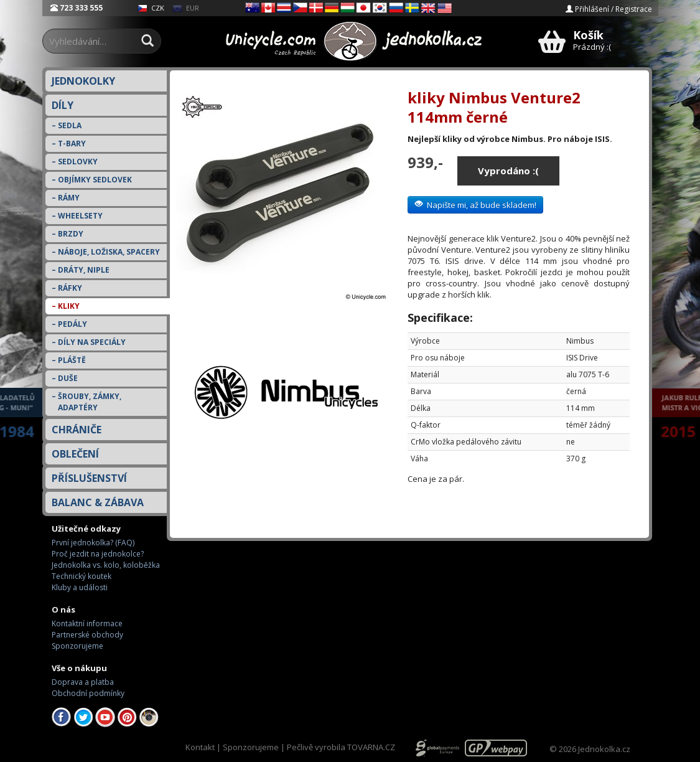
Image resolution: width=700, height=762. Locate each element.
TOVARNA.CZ (371, 747)
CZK (151, 8)
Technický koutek (82, 576)
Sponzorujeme (77, 646)
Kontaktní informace (87, 623)
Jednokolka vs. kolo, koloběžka (106, 565)
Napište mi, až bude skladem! (475, 205)
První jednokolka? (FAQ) (93, 543)
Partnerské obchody (87, 635)
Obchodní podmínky (88, 693)
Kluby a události (80, 587)
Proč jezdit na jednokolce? (98, 554)
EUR (186, 8)
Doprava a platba (83, 682)
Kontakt (200, 747)
